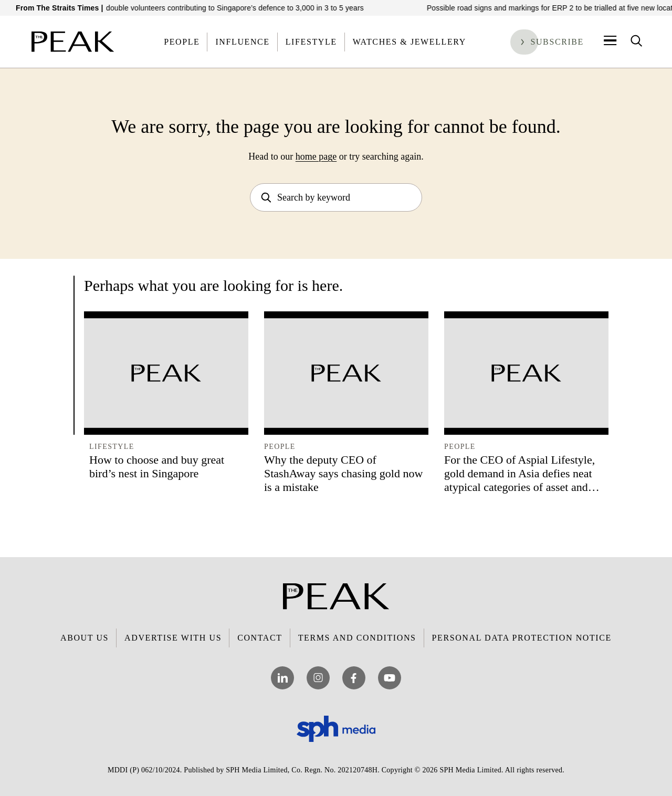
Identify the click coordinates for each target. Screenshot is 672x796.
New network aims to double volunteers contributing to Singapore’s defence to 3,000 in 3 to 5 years (205, 8)
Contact (260, 638)
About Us (85, 638)
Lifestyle (311, 42)
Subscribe (557, 42)
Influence (242, 42)
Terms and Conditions (357, 638)
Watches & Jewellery (409, 42)
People (182, 42)
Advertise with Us (173, 638)
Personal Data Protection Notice (522, 638)
